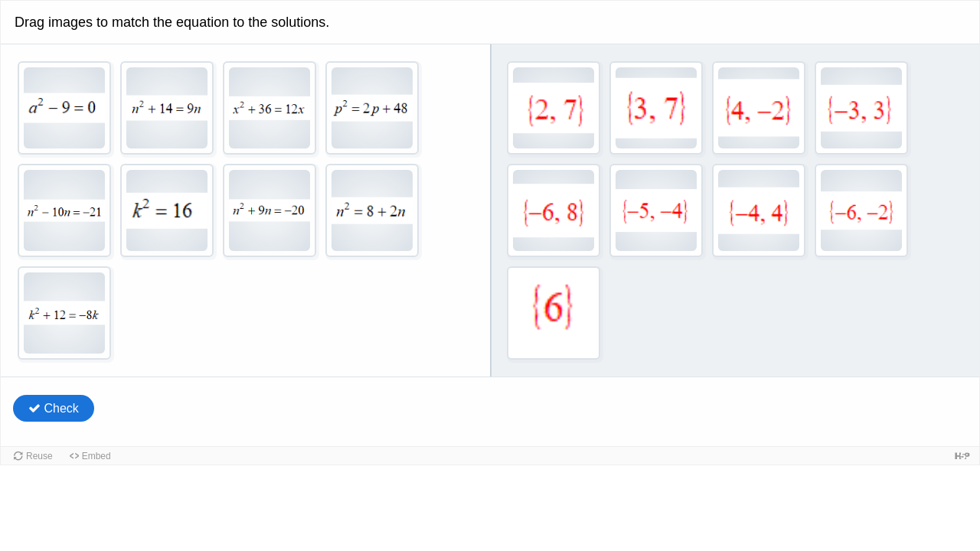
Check (54, 408)
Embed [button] (96, 456)
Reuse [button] (39, 456)
